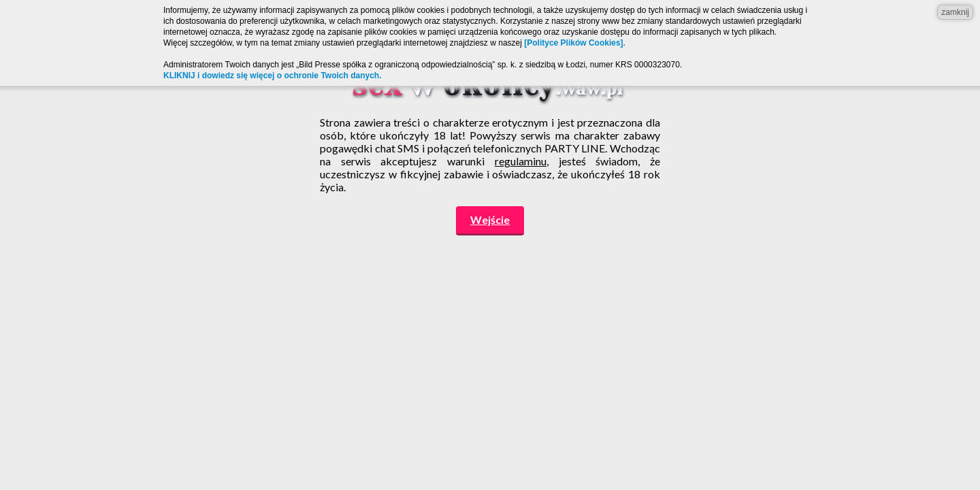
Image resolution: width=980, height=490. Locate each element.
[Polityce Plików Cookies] (573, 43)
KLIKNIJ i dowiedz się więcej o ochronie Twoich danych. (273, 76)
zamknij (955, 12)
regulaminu (521, 161)
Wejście (490, 219)
